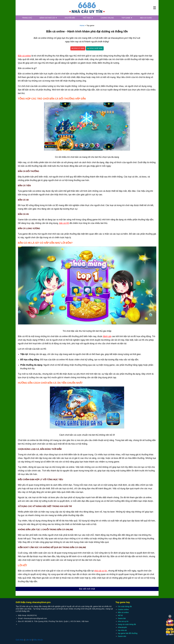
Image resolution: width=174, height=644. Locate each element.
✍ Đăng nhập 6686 (95, 48)
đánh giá (107, 336)
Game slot (122, 636)
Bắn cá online (24, 56)
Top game (127, 18)
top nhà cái (122, 630)
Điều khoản (38, 640)
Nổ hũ (120, 615)
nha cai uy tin (123, 621)
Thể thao (88, 18)
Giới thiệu (20, 640)
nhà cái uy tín (101, 571)
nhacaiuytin (122, 627)
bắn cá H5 (64, 223)
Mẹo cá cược (146, 18)
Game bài (122, 618)
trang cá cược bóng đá (127, 624)
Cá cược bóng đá (125, 606)
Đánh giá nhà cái (48, 18)
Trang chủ (27, 18)
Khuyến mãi (70, 18)
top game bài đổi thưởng (128, 633)
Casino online (107, 18)
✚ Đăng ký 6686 (78, 48)
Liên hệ (29, 640)
